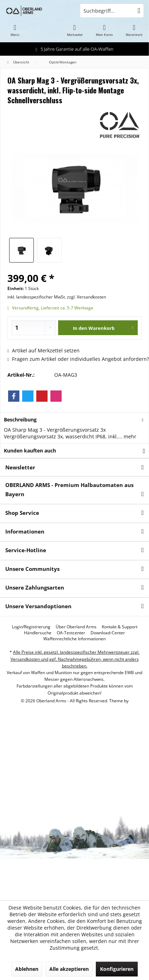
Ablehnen (27, 969)
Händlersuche (38, 633)
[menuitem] (15, 30)
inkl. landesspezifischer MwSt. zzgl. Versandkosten (57, 297)
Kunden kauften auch (30, 451)
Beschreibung (20, 420)
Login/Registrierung (31, 627)
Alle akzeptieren (69, 969)
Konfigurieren (117, 969)
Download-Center (108, 633)
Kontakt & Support (120, 627)
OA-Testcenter (71, 633)
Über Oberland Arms (76, 627)
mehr (129, 436)
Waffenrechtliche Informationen (74, 639)
